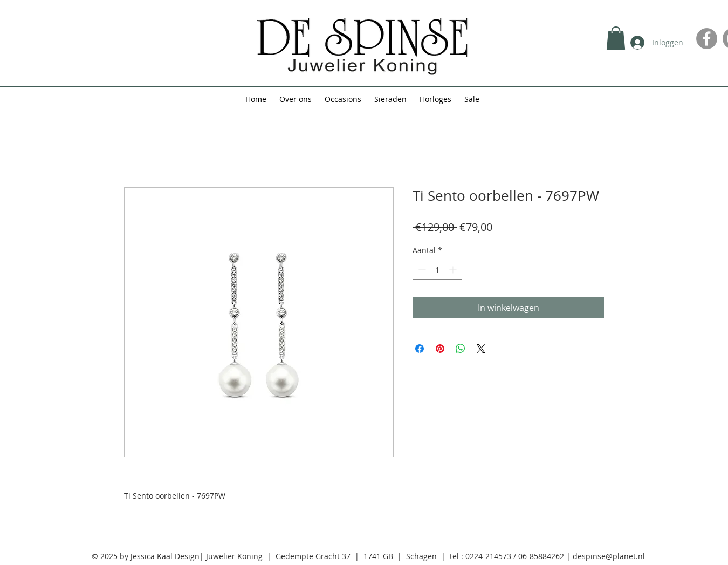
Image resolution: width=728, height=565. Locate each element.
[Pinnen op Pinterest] (440, 349)
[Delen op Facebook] (420, 349)
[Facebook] (707, 39)
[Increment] (454, 270)
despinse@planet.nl (609, 556)
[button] (616, 38)
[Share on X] (481, 349)
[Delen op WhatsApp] (461, 349)
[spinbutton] (437, 270)
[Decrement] (421, 270)
